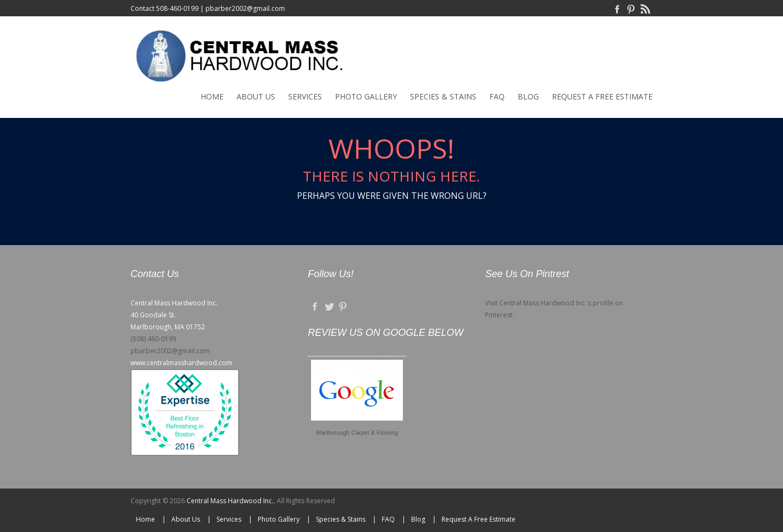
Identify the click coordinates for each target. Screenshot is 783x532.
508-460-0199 (177, 8)
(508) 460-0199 (153, 339)
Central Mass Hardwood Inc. (230, 501)
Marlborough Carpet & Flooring (357, 433)
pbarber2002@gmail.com (245, 8)
